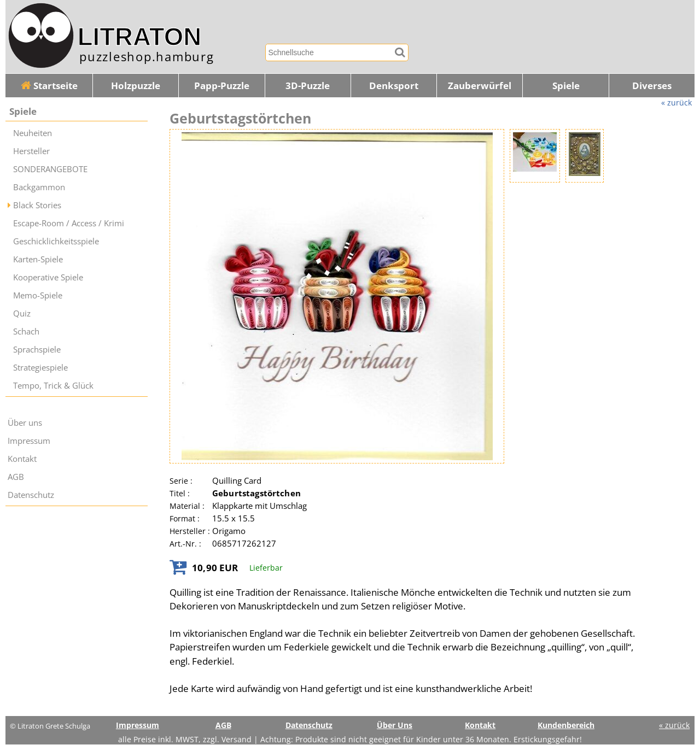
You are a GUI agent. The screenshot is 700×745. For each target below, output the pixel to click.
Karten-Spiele (38, 259)
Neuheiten (33, 133)
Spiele (566, 86)
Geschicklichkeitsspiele (56, 241)
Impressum (29, 441)
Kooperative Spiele (48, 277)
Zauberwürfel (480, 86)
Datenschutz (31, 495)
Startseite (49, 86)
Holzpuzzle (136, 86)
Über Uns (395, 725)
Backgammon (39, 187)
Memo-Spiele (38, 295)
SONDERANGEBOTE (50, 169)
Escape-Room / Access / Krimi (69, 223)
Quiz (22, 313)
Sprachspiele (37, 350)
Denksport (394, 86)
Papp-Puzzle (222, 86)
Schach (26, 332)
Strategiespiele (40, 368)
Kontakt (22, 459)
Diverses (652, 86)
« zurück (676, 102)
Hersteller (31, 151)
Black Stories (37, 205)
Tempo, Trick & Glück (53, 386)
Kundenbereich (566, 725)
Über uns (25, 423)
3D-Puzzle (308, 86)
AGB (16, 477)
